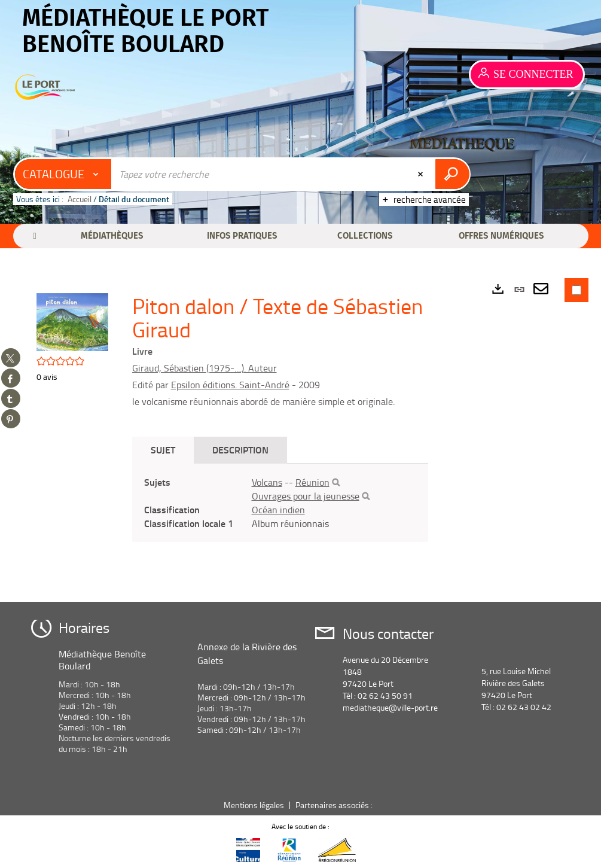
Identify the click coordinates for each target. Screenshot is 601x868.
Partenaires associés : (335, 805)
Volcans (267, 482)
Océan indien (278, 510)
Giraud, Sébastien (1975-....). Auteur (205, 368)
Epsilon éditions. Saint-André (230, 385)
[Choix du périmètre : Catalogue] (63, 174)
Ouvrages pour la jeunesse (306, 496)
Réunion (312, 482)
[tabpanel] (280, 503)
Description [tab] (240, 450)
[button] (112, 236)
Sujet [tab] (163, 450)
